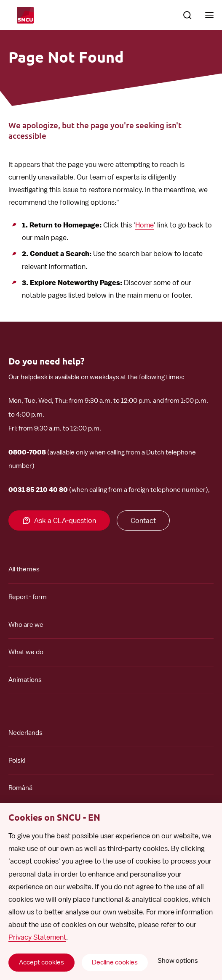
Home (144, 225)
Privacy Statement (37, 937)
